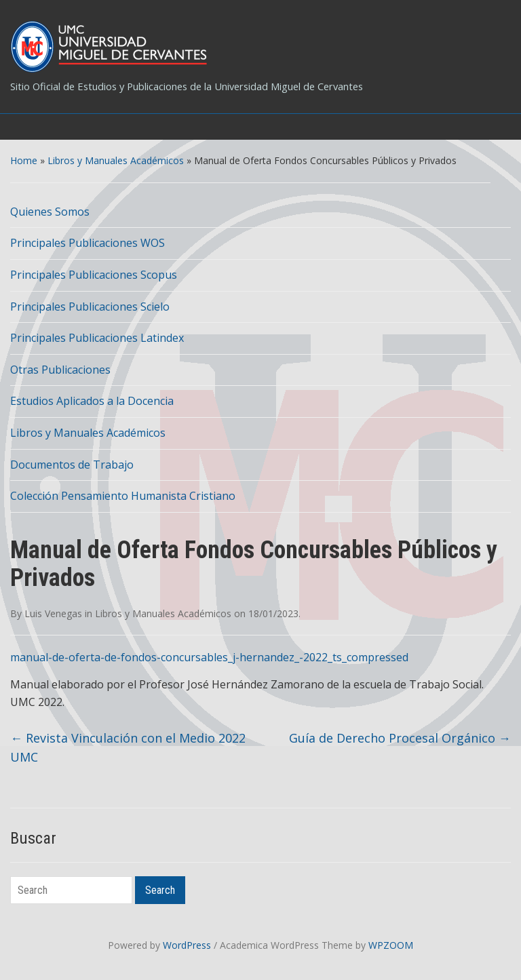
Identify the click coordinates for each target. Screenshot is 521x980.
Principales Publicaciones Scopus (94, 275)
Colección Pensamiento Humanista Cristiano (123, 496)
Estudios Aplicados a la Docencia (92, 401)
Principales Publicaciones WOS (88, 243)
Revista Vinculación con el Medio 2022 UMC (128, 748)
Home (24, 160)
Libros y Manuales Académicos (116, 160)
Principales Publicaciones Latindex (97, 338)
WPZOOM (391, 945)
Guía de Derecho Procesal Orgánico (400, 738)
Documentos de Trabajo (72, 465)
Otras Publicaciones (60, 370)
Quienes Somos (50, 212)
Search (160, 890)
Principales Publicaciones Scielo (90, 307)
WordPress (187, 945)
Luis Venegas (53, 613)
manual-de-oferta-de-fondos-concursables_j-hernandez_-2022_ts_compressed (209, 657)
